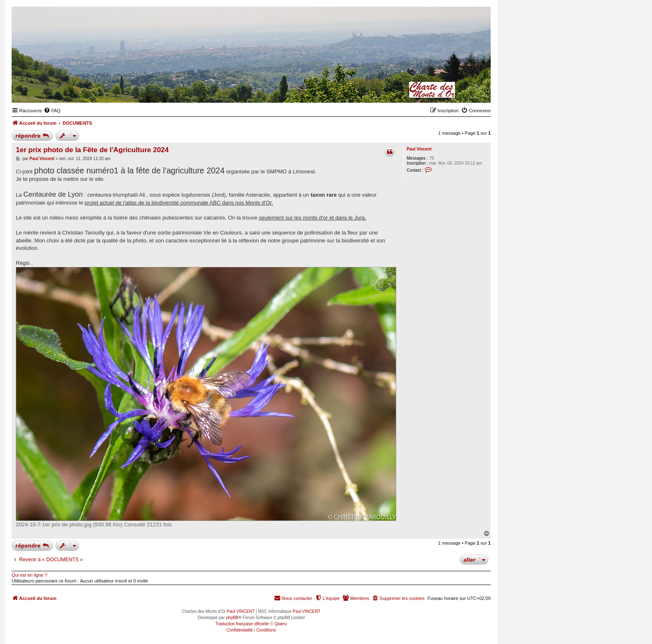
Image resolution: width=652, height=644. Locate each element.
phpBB (232, 618)
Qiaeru (281, 624)
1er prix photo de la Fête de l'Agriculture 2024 (92, 150)
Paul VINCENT (241, 611)
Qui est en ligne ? (30, 575)
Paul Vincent (419, 149)
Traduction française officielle (242, 624)
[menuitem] (52, 111)
